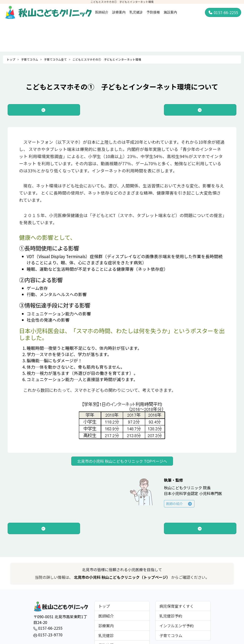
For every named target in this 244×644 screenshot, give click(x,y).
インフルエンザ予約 (177, 626)
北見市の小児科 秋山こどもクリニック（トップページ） (122, 577)
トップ (11, 59)
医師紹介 (102, 12)
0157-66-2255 (223, 12)
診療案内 (119, 12)
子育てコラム (30, 59)
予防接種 (153, 12)
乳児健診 (136, 12)
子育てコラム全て (55, 59)
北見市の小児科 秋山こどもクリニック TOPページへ (122, 461)
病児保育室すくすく (177, 606)
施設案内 (170, 12)
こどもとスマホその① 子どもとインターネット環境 (107, 59)
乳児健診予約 (171, 616)
